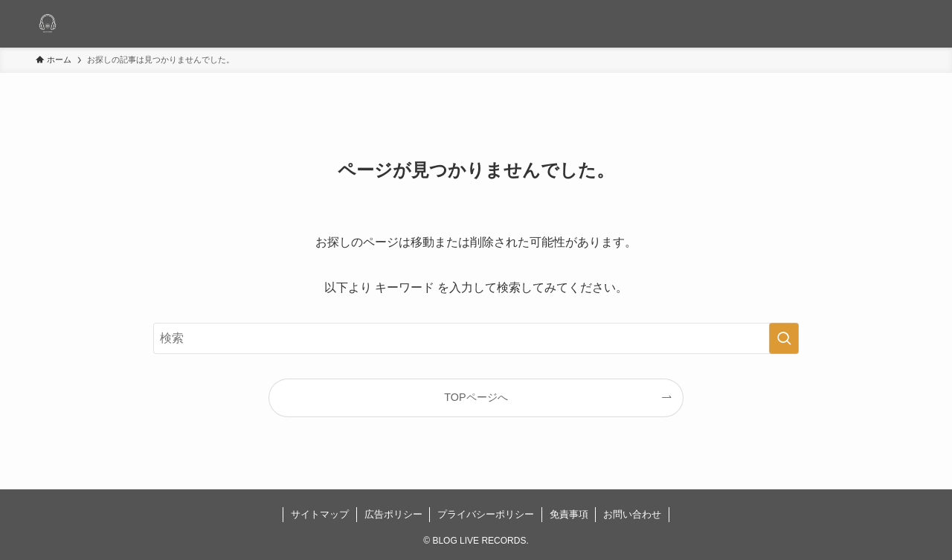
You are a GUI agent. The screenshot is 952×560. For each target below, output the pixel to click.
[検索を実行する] (784, 338)
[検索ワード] (476, 338)
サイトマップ (320, 514)
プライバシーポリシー (486, 514)
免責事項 (569, 514)
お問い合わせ (632, 514)
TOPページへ (476, 397)
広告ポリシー (393, 514)
